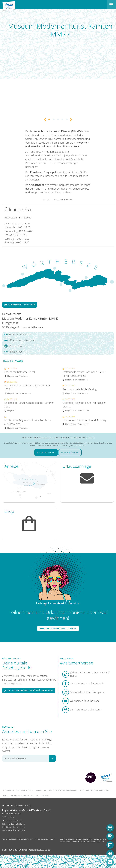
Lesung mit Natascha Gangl (20, 372)
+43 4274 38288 (14, 820)
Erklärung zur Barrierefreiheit (61, 790)
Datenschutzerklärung (29, 790)
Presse (45, 795)
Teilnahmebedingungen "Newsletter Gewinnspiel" (28, 839)
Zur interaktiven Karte (20, 305)
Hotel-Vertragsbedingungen (94, 790)
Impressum (9, 790)
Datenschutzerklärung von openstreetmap (69, 445)
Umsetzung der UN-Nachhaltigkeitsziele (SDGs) (26, 850)
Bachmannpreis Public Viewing (79, 389)
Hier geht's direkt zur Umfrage (58, 629)
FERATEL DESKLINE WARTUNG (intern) (21, 795)
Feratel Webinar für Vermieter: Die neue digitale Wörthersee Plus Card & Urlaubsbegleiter (85, 841)
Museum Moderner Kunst (58, 199)
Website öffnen (14, 346)
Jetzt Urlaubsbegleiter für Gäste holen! (29, 691)
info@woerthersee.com (13, 827)
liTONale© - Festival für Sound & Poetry (84, 420)
